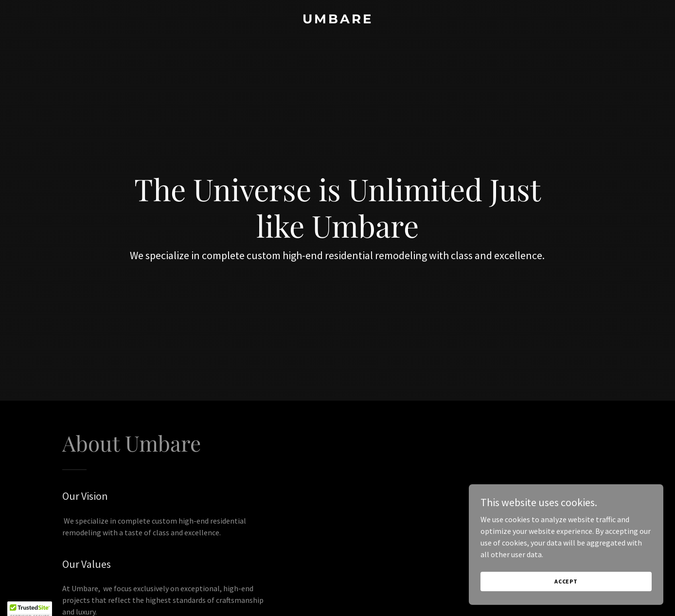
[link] (337, 20)
